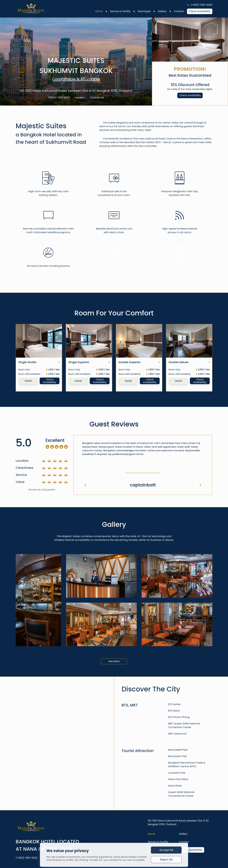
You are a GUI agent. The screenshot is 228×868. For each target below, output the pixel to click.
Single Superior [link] (79, 362)
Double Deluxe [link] (178, 362)
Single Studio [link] (27, 362)
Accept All (166, 850)
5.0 (24, 443)
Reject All (166, 859)
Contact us (97, 98)
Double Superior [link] (130, 362)
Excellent (55, 440)
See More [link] (114, 661)
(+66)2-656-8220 (201, 5)
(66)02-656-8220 (59, 98)
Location (80, 98)
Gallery (162, 11)
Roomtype (144, 11)
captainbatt (143, 485)
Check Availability (200, 11)
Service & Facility (120, 11)
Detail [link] (28, 381)
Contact (179, 11)
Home (99, 11)
